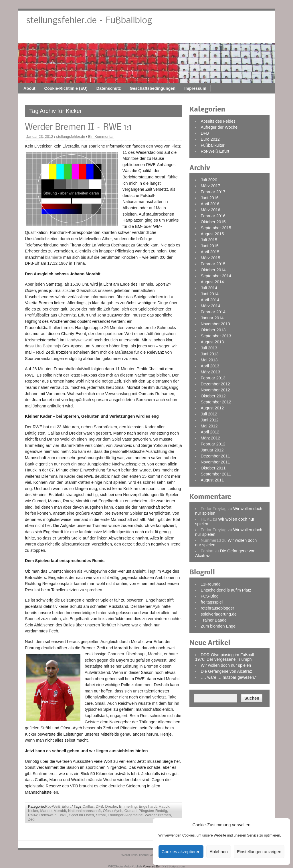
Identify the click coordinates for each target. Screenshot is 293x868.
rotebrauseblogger (217, 608)
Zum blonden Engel (218, 626)
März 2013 (210, 372)
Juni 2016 (209, 198)
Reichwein (48, 815)
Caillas (88, 806)
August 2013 (212, 342)
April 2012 (210, 432)
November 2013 (215, 324)
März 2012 (210, 438)
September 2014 (216, 276)
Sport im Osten (82, 815)
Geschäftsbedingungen (210, 36)
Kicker (33, 811)
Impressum (253, 36)
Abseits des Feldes (218, 121)
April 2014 (210, 300)
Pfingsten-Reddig (153, 811)
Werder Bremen (158, 815)
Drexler (111, 806)
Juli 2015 (209, 240)
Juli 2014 (209, 288)
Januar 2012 (212, 450)
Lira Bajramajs (48, 346)
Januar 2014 (212, 318)
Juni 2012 (209, 420)
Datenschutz (166, 36)
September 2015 (216, 228)
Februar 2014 (213, 312)
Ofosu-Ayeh (112, 811)
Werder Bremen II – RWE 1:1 (78, 128)
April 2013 (210, 366)
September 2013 (216, 336)
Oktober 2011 (213, 468)
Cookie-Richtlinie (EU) (123, 36)
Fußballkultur (212, 145)
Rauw (33, 815)
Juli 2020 (209, 180)
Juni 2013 (209, 354)
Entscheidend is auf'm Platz (226, 590)
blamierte (53, 257)
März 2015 (210, 258)
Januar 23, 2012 (40, 137)
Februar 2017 (213, 192)
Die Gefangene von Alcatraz (226, 671)
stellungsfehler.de (71, 137)
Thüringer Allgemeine (125, 815)
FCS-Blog (209, 596)
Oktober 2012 (213, 396)
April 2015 (210, 252)
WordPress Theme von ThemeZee (146, 855)
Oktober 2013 (213, 330)
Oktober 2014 (213, 270)
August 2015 (212, 234)
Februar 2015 (213, 264)
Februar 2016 (213, 216)
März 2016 (210, 210)
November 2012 (215, 390)
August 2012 (212, 408)
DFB (99, 806)
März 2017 (210, 186)
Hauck (164, 806)
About (87, 36)
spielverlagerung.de (219, 614)
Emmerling (128, 806)
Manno (46, 811)
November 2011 (215, 462)
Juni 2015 (209, 246)
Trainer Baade (214, 620)
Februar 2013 (213, 378)
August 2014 (212, 282)
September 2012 (216, 402)
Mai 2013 (209, 360)
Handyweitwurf (79, 340)
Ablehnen (218, 852)
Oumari (130, 811)
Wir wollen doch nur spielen (226, 665)
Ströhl (101, 815)
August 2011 (212, 480)
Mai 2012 (209, 426)
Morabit (60, 811)
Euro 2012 (210, 139)
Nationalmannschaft (85, 811)
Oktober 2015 (213, 222)
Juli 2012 (209, 414)
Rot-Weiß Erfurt (58, 806)
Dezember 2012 (215, 384)
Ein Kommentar (101, 137)
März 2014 (210, 306)
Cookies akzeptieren (181, 852)
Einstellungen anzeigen (259, 852)
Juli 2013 (209, 348)
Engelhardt (148, 806)
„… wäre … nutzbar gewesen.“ (228, 677)
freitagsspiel (212, 602)
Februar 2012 (213, 444)
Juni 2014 (209, 294)
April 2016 (210, 204)
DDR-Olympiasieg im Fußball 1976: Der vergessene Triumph (225, 657)
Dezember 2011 (215, 456)
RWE (63, 815)
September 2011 (216, 474)
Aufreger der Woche (219, 127)
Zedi (32, 819)
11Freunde (211, 584)
